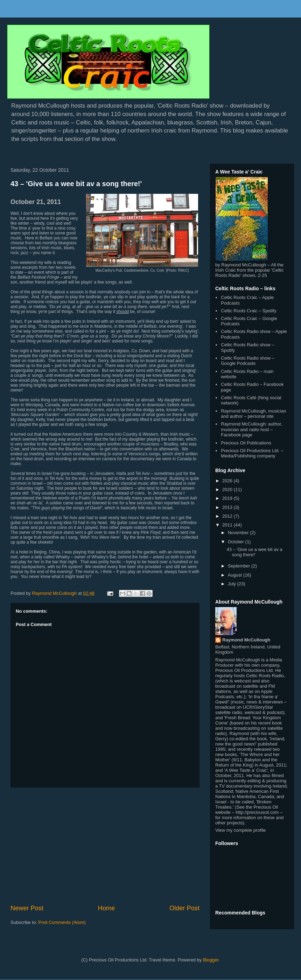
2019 (228, 498)
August (236, 575)
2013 (228, 507)
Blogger (211, 960)
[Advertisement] (105, 846)
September (240, 566)
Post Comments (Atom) (62, 922)
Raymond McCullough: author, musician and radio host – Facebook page (251, 429)
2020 (228, 489)
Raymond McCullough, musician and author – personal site (253, 414)
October (237, 542)
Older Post (184, 908)
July (233, 584)
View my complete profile (240, 830)
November (239, 533)
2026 (228, 481)
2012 (228, 516)
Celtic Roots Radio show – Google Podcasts (247, 361)
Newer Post (27, 908)
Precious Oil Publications (246, 443)
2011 (228, 525)
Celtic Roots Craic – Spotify (248, 311)
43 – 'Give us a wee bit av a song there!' (76, 184)
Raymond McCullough (246, 640)
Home (107, 908)
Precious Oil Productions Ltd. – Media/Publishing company (252, 453)
